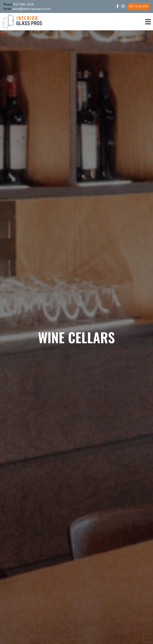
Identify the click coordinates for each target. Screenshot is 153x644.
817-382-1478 (24, 4)
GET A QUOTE (139, 6)
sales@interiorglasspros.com (32, 9)
